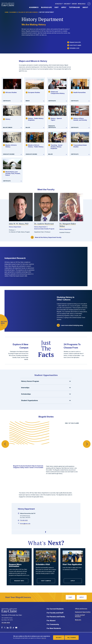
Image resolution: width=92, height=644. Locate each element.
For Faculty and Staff (55, 613)
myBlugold (82, 4)
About (85, 7)
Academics (34, 7)
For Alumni (51, 621)
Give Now (67, 4)
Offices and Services (81, 609)
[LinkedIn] (8, 628)
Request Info (19, 581)
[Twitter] (5, 628)
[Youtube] (16, 628)
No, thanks (72, 638)
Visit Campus (46, 581)
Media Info (78, 620)
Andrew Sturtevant (44, 224)
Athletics (58, 4)
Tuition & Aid (74, 7)
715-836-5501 (24, 520)
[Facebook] (46, 532)
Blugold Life (46, 7)
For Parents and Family (56, 617)
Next (87, 441)
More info (44, 638)
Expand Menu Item (39, 7)
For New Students (54, 628)
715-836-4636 (6, 623)
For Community (53, 624)
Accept (59, 638)
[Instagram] (11, 628)
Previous (5, 441)
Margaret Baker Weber (68, 225)
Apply (64, 7)
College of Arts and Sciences (28, 12)
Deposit (74, 4)
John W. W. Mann (19, 224)
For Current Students (55, 609)
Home (6, 12)
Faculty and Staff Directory (80, 616)
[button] (89, 4)
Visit (57, 7)
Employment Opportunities (83, 612)
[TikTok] (13, 628)
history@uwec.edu (25, 524)
